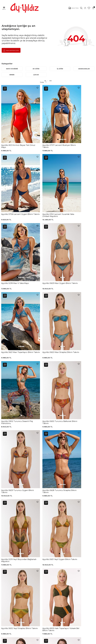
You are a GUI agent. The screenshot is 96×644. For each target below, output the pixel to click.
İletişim (4, 609)
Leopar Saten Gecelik (31, 586)
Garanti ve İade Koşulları (50, 573)
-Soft (36, 642)
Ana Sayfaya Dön (11, 50)
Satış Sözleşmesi (51, 576)
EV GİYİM (36, 69)
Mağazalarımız (7, 603)
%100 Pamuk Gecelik (31, 579)
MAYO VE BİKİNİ (12, 69)
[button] (14, 124)
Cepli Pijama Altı (29, 589)
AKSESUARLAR (84, 69)
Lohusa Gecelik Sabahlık (29, 572)
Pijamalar (5, 572)
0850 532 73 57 (50, 562)
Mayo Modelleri (8, 562)
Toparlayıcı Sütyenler (10, 576)
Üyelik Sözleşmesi (51, 569)
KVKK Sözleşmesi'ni (13, 546)
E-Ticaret (41, 642)
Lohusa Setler (7, 582)
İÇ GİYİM (60, 69)
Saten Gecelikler (8, 579)
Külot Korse (28, 582)
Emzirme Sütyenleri (9, 585)
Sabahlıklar (6, 589)
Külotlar (5, 569)
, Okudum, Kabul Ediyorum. (21, 546)
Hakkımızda (6, 606)
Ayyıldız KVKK (7, 596)
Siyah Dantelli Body (31, 576)
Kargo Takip (49, 566)
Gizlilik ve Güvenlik (51, 583)
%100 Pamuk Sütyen (31, 568)
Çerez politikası (7, 599)
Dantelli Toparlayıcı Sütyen (30, 560)
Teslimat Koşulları (51, 580)
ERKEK (12, 75)
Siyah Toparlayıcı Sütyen (29, 565)
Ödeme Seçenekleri (52, 586)
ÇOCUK (36, 75)
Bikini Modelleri (7, 566)
